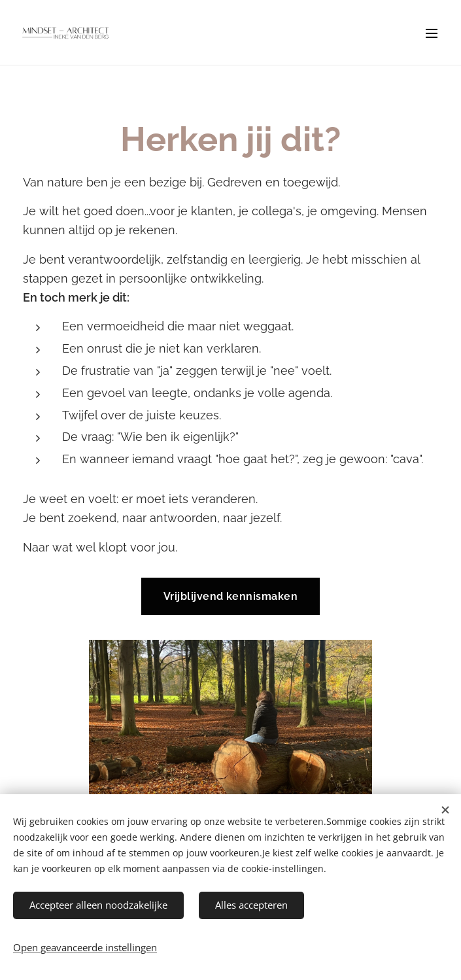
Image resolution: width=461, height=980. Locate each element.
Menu (432, 33)
